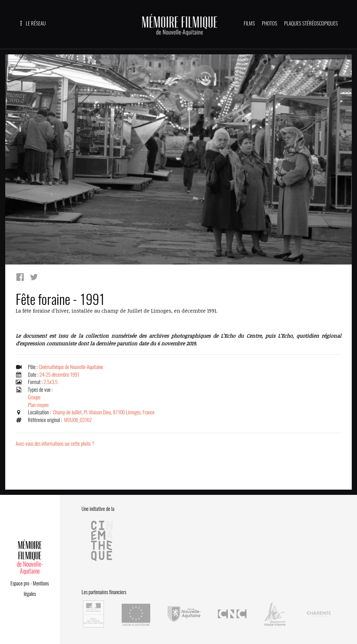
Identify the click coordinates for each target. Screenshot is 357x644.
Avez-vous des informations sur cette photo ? (55, 444)
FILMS (249, 23)
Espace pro (20, 583)
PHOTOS (269, 23)
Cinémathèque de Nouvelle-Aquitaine (71, 367)
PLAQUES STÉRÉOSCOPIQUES (311, 23)
